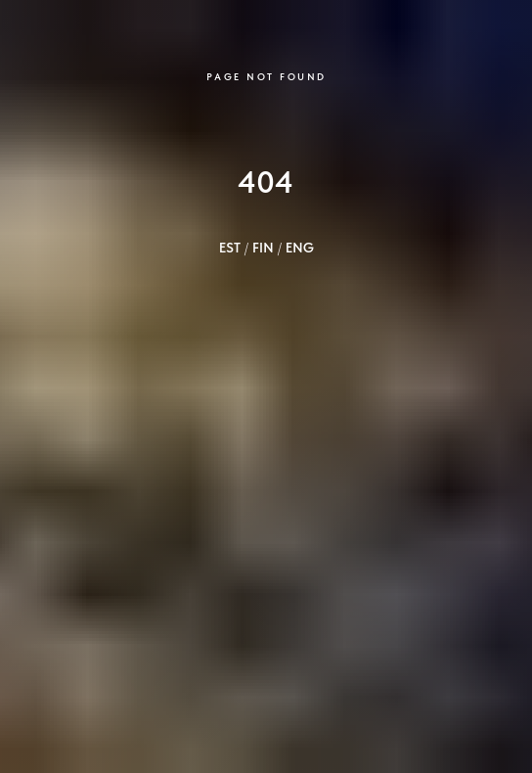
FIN (263, 248)
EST (230, 248)
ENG (300, 248)
